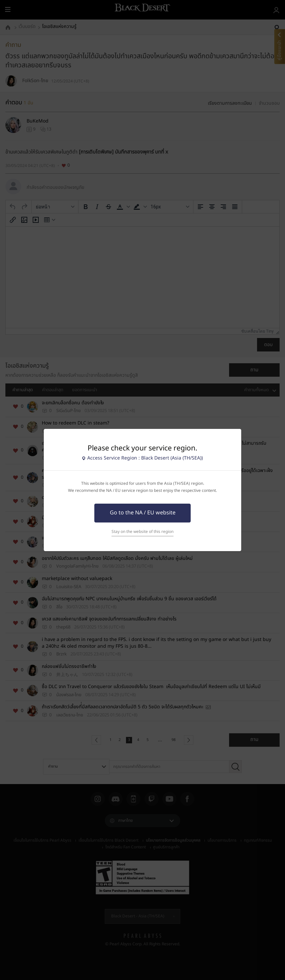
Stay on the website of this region (142, 532)
